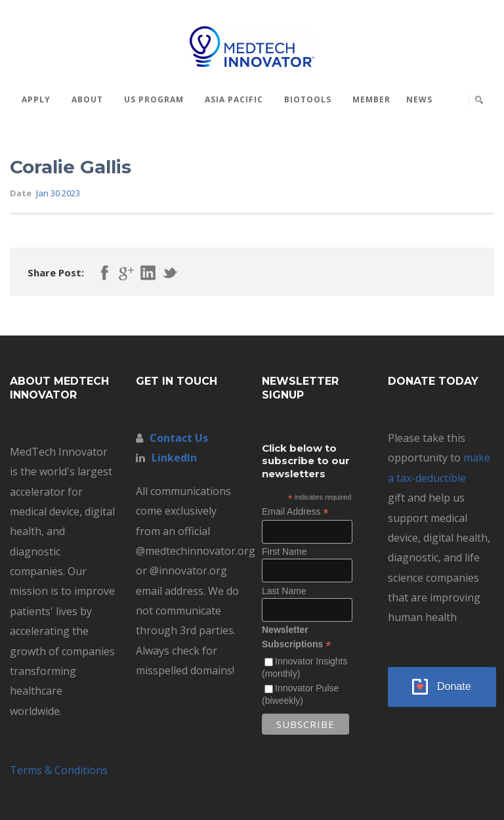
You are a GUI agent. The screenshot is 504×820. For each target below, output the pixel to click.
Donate (454, 686)
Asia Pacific (234, 99)
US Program (154, 99)
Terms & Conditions (59, 770)
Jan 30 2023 (58, 193)
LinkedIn (174, 458)
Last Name (284, 591)
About (87, 99)
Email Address (295, 512)
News (419, 99)
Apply (36, 99)
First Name (284, 551)
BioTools (308, 99)
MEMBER (371, 99)
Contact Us (179, 438)
